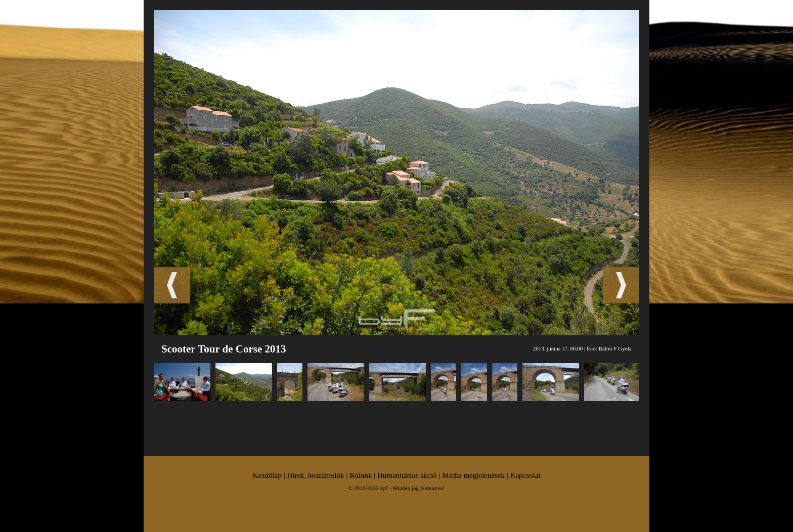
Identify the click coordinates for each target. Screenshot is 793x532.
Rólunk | (363, 475)
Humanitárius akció (407, 475)
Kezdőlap (267, 475)
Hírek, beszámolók (315, 475)
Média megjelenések (473, 475)
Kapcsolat (525, 475)
